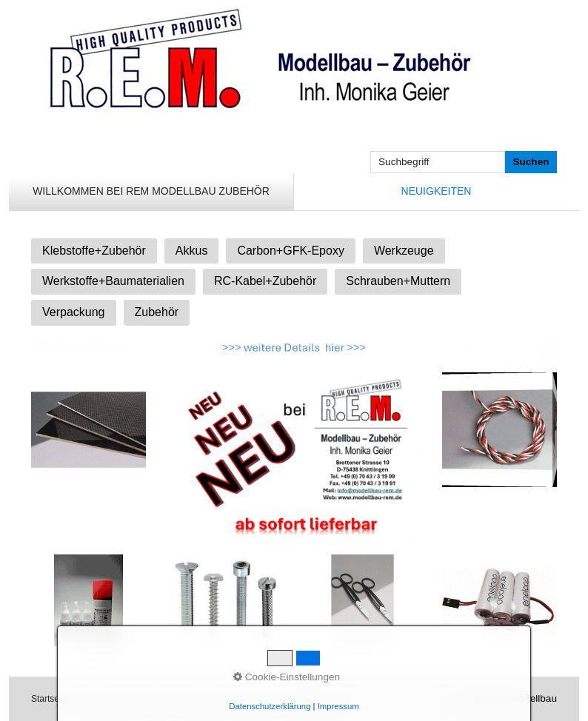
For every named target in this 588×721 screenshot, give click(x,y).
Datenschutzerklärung (270, 706)
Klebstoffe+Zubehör (94, 251)
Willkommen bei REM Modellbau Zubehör (151, 191)
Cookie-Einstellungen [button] (287, 677)
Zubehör (157, 312)
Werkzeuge (404, 251)
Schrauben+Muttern (398, 281)
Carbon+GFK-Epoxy (291, 251)
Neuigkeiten (437, 191)
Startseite (50, 699)
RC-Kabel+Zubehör (265, 281)
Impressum (338, 706)
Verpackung (74, 312)
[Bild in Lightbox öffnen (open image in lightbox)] (88, 430)
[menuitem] (151, 192)
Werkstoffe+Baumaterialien (113, 281)
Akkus (192, 251)
